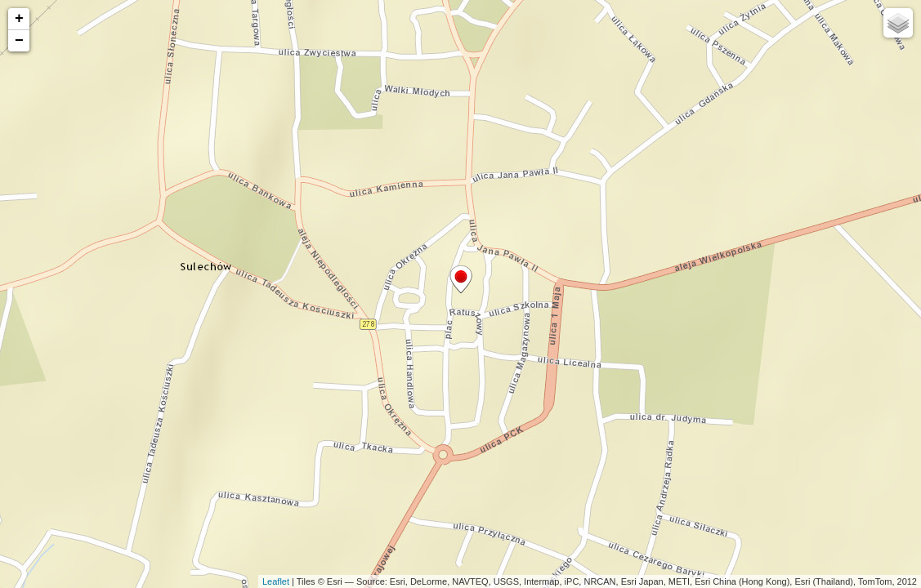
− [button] (19, 41)
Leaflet (276, 581)
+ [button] (19, 19)
